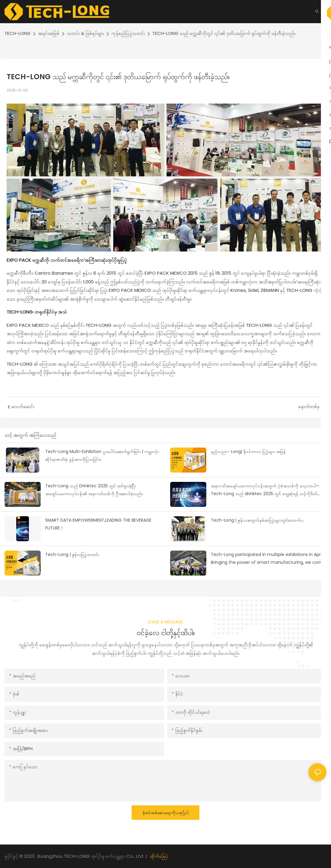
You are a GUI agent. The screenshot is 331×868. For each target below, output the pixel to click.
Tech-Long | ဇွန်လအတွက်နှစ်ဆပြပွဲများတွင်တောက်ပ (257, 520)
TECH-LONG (17, 33)
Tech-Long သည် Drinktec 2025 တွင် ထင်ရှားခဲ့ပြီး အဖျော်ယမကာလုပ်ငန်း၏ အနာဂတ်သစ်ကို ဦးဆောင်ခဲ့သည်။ (94, 490)
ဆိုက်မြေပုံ (159, 856)
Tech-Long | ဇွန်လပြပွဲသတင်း (72, 554)
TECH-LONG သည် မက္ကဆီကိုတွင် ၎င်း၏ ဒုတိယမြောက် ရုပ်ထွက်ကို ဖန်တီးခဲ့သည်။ (224, 33)
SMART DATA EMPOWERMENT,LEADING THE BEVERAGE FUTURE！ (98, 524)
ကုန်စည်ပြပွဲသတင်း (128, 33)
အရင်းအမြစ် (49, 33)
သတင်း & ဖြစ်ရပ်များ (85, 33)
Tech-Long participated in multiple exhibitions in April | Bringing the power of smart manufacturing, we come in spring (268, 559)
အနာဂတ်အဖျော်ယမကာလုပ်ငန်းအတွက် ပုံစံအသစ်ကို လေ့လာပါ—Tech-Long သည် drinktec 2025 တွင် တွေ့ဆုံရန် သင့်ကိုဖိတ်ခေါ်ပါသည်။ (267, 490)
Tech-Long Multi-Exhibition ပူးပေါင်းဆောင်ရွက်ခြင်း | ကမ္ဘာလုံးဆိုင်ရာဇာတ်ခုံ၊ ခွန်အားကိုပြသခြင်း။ (102, 456)
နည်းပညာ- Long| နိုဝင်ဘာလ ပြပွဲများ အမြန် (248, 451)
